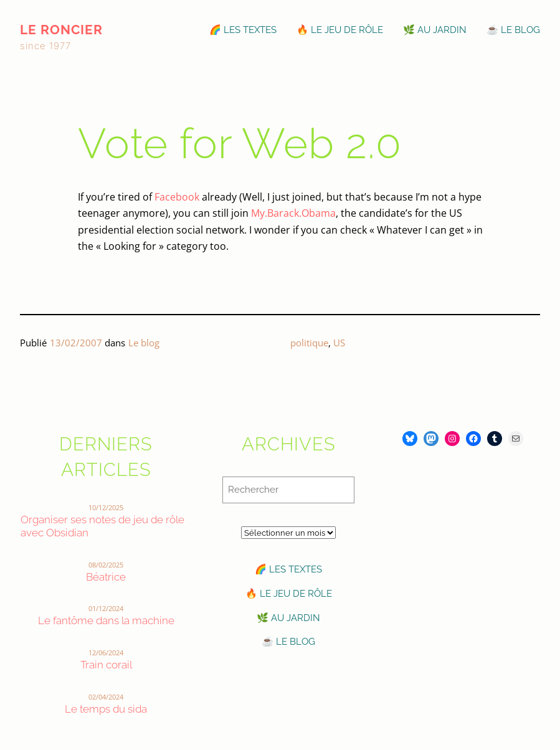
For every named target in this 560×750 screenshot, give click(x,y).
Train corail (106, 665)
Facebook (177, 197)
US (339, 343)
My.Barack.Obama (293, 213)
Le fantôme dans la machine (106, 620)
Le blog (144, 343)
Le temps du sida (106, 709)
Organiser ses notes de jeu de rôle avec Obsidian (102, 526)
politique (309, 343)
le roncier (61, 30)
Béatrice (106, 577)
